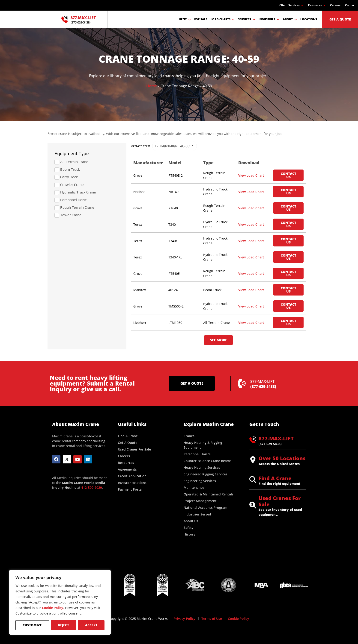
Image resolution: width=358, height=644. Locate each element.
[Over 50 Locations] (253, 460)
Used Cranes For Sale (280, 501)
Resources (317, 5)
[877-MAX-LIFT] (65, 19)
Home (152, 86)
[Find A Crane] (253, 480)
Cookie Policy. (53, 608)
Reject (63, 625)
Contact (350, 5)
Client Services (291, 5)
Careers (335, 5)
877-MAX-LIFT (83, 18)
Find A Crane (275, 478)
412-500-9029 (92, 487)
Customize (32, 625)
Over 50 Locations (282, 458)
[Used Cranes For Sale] (253, 505)
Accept (91, 625)
